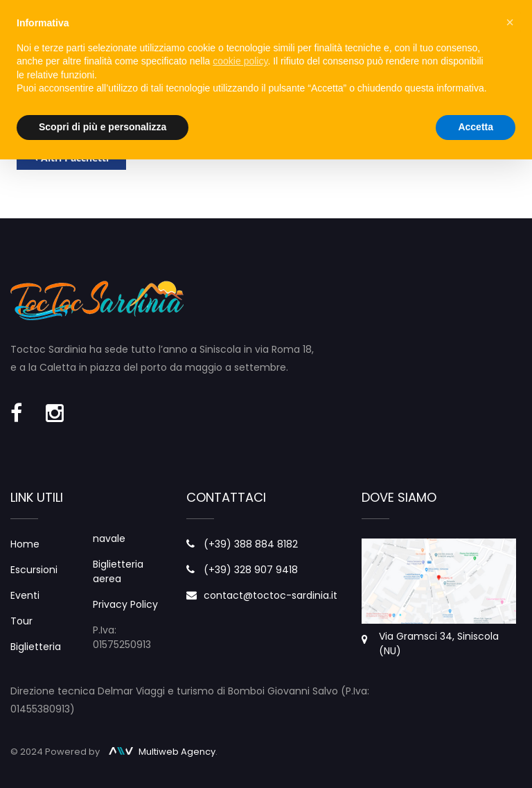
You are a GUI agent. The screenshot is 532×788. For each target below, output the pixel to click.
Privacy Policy (125, 604)
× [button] (510, 22)
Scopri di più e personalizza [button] (103, 127)
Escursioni (34, 570)
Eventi (25, 595)
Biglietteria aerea (118, 571)
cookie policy (240, 61)
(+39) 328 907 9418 (251, 570)
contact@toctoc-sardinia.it (271, 595)
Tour (21, 621)
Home (25, 544)
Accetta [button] (476, 127)
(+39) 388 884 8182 (251, 544)
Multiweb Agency (162, 752)
